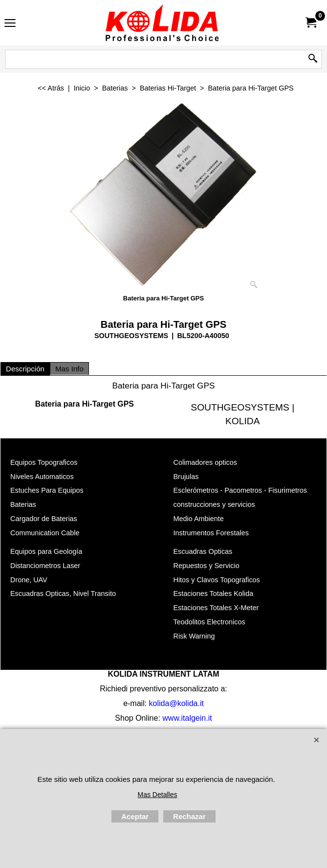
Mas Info (69, 369)
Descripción (25, 369)
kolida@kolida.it (176, 703)
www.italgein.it (187, 718)
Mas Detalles (158, 795)
